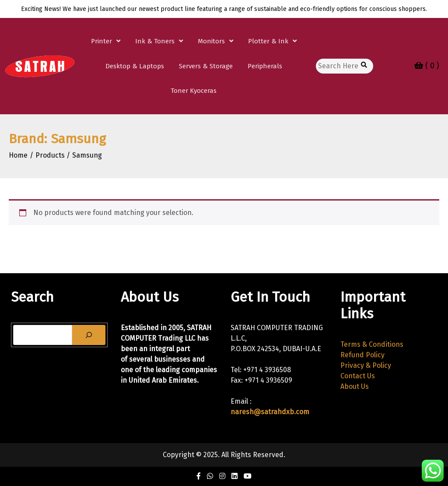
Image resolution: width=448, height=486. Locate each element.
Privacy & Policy (366, 365)
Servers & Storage (206, 66)
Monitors (211, 41)
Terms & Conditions (372, 344)
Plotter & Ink (268, 41)
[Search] (89, 335)
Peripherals (265, 66)
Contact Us (358, 376)
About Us (355, 386)
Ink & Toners (155, 41)
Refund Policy (362, 355)
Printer (101, 41)
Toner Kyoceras (194, 91)
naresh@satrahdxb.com (270, 412)
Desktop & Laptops (135, 66)
